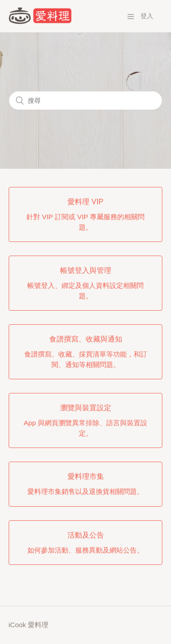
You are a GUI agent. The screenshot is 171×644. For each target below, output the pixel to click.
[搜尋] (85, 101)
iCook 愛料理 (29, 625)
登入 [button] (147, 16)
